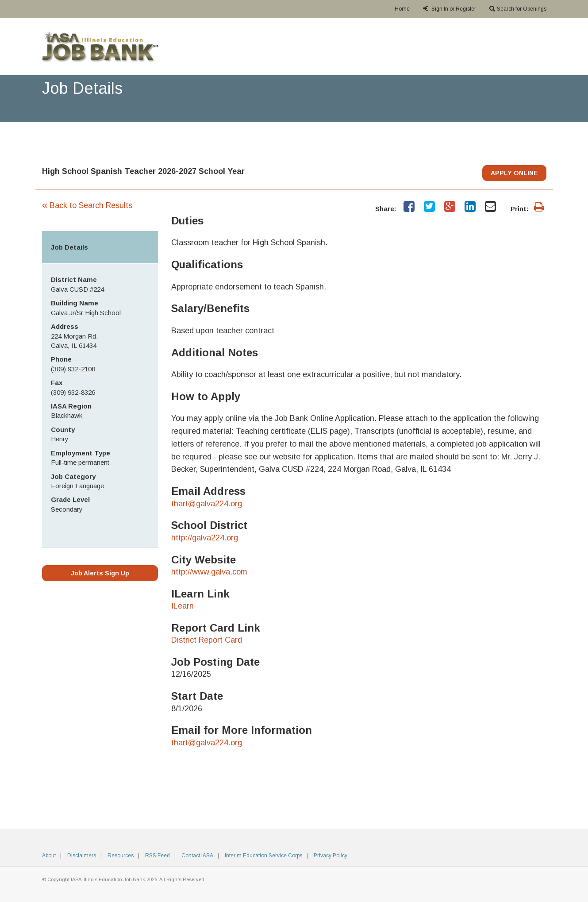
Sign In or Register (450, 9)
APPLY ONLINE (514, 173)
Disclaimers (82, 856)
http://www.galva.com (209, 572)
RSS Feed (158, 856)
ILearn (183, 606)
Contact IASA (197, 856)
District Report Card (207, 640)
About (49, 856)
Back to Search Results (87, 205)
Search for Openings (518, 9)
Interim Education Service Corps (263, 856)
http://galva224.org (205, 538)
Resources (121, 856)
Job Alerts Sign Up (100, 573)
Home (402, 9)
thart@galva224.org (207, 504)
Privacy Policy (331, 856)
